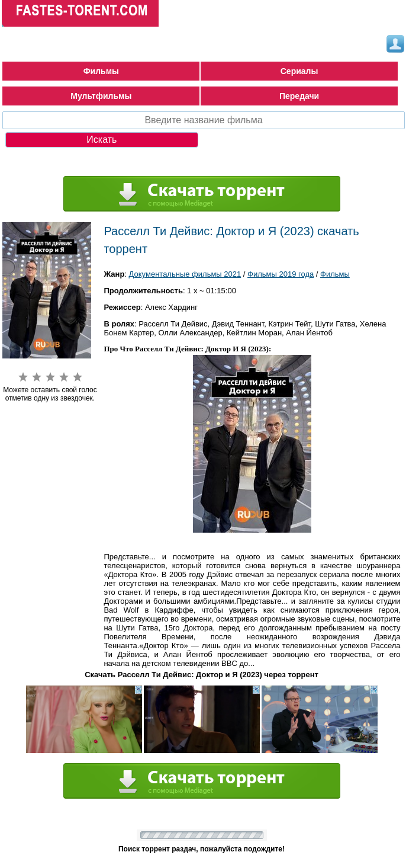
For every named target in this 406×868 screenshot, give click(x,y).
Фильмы (101, 71)
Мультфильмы (101, 96)
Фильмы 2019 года (281, 274)
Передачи (299, 96)
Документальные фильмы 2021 (185, 274)
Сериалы (299, 71)
